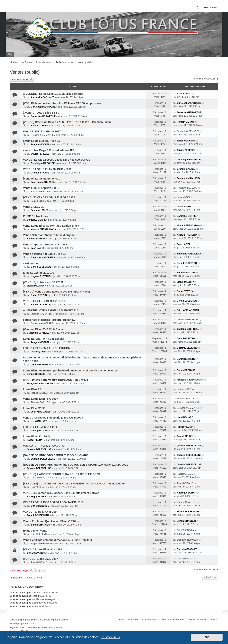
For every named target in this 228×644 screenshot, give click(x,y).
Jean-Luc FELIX (39, 210)
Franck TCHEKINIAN (38, 515)
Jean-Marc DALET (41, 412)
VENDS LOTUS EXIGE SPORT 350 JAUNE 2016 (53, 502)
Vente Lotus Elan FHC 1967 (40, 399)
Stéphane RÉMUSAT (42, 544)
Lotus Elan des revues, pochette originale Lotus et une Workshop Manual (70, 371)
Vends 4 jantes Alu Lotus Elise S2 (45, 254)
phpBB (29, 620)
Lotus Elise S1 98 (34, 408)
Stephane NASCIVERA (43, 257)
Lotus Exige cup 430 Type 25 (41, 141)
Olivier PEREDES (40, 154)
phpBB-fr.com (28, 624)
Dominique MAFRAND (42, 323)
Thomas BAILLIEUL (41, 402)
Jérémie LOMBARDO (42, 314)
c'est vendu (30, 263)
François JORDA (39, 393)
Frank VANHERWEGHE (43, 116)
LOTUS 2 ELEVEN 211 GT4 (40, 427)
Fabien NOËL (38, 201)
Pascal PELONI (35, 440)
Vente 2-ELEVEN (34, 207)
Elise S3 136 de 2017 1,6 (38, 273)
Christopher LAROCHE (43, 107)
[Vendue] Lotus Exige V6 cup (42, 179)
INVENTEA (46, 628)
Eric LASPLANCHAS (188, 310)
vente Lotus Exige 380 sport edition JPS (49, 150)
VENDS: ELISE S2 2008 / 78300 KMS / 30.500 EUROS (57, 160)
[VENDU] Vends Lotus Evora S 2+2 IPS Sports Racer (56, 292)
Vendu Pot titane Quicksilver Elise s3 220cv (51, 521)
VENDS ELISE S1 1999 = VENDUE (45, 301)
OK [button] (207, 637)
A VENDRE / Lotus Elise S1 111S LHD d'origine (53, 94)
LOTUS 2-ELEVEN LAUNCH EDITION (47, 348)
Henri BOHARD (39, 421)
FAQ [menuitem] (10, 54)
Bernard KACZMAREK (42, 135)
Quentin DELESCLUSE (39, 449)
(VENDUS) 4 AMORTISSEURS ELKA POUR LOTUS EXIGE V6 (62, 474)
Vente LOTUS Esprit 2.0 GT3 (41, 188)
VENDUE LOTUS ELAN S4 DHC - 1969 (47, 169)
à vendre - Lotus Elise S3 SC (41, 113)
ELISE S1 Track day (36, 216)
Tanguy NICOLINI (40, 144)
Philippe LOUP (39, 431)
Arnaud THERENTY (187, 235)
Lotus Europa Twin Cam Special (43, 339)
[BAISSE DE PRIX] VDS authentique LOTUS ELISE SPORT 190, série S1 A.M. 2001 (75, 465)
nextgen (58, 628)
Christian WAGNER (37, 553)
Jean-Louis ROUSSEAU (44, 182)
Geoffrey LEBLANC (41, 352)
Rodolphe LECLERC (41, 192)
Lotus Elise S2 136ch (36, 436)
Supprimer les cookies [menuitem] (173, 620)
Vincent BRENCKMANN (43, 229)
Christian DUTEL (40, 506)
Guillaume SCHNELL (38, 333)
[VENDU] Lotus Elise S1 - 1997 (42, 549)
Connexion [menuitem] (211, 7)
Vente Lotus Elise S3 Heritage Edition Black (51, 226)
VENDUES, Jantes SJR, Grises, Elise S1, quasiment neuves (61, 493)
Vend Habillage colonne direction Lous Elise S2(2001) (57, 540)
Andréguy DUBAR (37, 497)
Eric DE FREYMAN (41, 534)
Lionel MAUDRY (35, 286)
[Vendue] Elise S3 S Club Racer (43, 329)
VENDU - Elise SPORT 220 (40, 512)
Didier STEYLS (39, 295)
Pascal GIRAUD (39, 478)
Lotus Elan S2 (32, 389)
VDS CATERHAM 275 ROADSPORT (45, 446)
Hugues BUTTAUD (41, 276)
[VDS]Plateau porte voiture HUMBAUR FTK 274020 (55, 380)
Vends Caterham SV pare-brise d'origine (49, 235)
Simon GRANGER (40, 525)
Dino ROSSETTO (186, 338)
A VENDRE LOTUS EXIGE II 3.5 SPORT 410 (50, 310)
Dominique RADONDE (43, 163)
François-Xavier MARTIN (40, 383)
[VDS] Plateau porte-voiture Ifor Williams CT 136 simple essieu (63, 103)
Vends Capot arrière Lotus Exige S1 (46, 244)
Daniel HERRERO (40, 365)
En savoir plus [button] (110, 637)
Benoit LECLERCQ (41, 267)
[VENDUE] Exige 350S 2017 (40, 559)
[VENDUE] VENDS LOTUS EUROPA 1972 (49, 197)
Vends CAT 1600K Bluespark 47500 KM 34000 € (53, 418)
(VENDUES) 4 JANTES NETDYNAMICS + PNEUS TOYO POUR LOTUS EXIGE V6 (74, 484)
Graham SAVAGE (40, 173)
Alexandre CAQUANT (42, 97)
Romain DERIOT (40, 126)
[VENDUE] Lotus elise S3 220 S (43, 282)
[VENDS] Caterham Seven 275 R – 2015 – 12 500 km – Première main (67, 122)
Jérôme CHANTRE (186, 502)
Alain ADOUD (184, 94)
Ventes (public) (25, 72)
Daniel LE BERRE (36, 220)
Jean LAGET (38, 248)
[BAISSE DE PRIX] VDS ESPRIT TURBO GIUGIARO (56, 455)
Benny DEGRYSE (36, 239)
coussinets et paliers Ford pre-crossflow (49, 320)
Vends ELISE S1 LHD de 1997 (42, 131)
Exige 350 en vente (35, 531)
